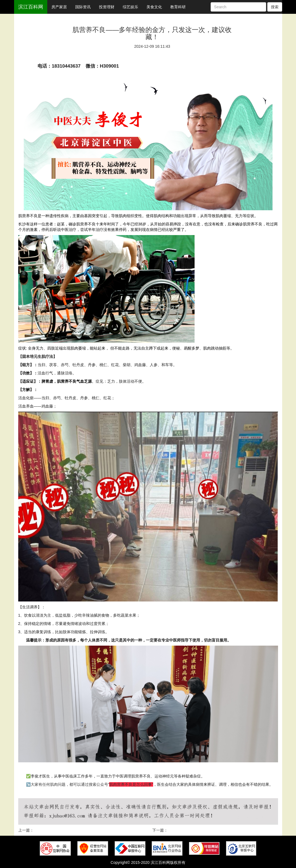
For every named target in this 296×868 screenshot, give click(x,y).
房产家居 (59, 7)
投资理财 (107, 7)
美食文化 (154, 7)
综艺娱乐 (130, 7)
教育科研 (178, 7)
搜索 (275, 7)
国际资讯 (83, 7)
